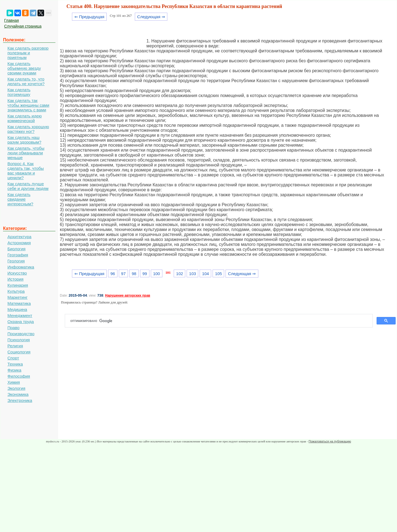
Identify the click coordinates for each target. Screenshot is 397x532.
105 (218, 274)
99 (145, 274)
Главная (11, 20)
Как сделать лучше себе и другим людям (28, 186)
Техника (15, 364)
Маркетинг (18, 297)
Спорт (13, 358)
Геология (16, 261)
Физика (14, 370)
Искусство (17, 273)
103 (193, 274)
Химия (14, 382)
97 (123, 274)
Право (14, 328)
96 (113, 274)
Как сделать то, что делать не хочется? (26, 81)
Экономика (18, 394)
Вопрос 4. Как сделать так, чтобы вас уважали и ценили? (26, 171)
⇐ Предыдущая (89, 17)
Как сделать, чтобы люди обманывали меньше (26, 153)
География (18, 255)
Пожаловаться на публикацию (330, 441)
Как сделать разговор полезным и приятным (28, 53)
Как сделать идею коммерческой (25, 118)
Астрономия (19, 243)
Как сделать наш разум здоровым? (24, 140)
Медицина (17, 309)
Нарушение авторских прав (128, 295)
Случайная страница (23, 26)
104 (206, 274)
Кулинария (18, 285)
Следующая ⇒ (151, 17)
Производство (21, 334)
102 (180, 274)
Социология (19, 352)
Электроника (20, 400)
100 (156, 274)
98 (134, 274)
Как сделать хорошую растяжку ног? (28, 129)
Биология (16, 249)
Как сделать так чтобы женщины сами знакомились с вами (28, 105)
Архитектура (19, 237)
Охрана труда (21, 322)
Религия (15, 346)
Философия (19, 376)
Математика (19, 303)
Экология (16, 388)
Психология (19, 340)
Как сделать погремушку (19, 92)
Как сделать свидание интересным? (20, 199)
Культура (16, 291)
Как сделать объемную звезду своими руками (24, 68)
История (15, 279)
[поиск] (221, 321)
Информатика (21, 267)
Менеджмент (20, 315)
